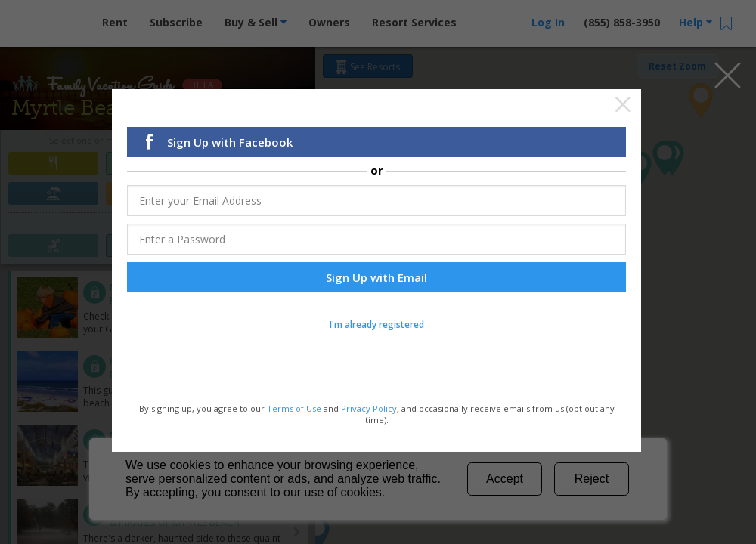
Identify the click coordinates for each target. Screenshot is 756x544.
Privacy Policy (369, 410)
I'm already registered (377, 327)
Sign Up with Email (376, 280)
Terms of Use (294, 410)
